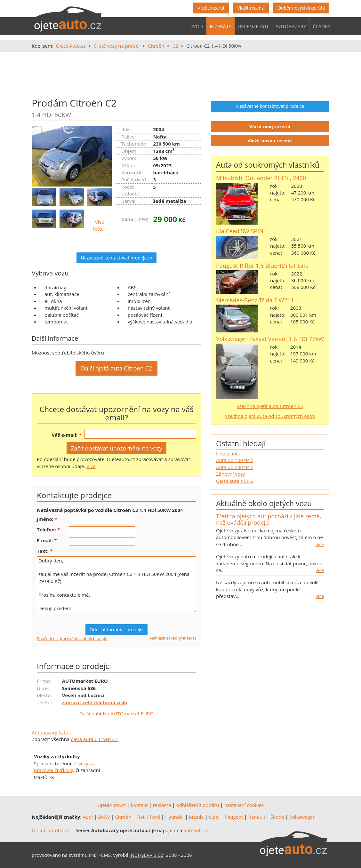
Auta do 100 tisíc (234, 460)
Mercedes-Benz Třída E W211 (255, 300)
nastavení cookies (244, 805)
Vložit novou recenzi (270, 141)
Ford (155, 817)
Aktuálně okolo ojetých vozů (264, 503)
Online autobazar (51, 830)
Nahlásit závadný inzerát (173, 638)
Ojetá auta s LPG (234, 481)
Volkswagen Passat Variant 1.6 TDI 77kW (270, 339)
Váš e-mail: (64, 435)
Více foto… (100, 225)
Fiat (141, 817)
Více (91, 466)
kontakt (139, 805)
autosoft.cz (196, 830)
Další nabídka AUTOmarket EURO (116, 713)
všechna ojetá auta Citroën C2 (270, 406)
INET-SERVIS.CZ (147, 855)
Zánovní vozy (231, 474)
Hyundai (174, 817)
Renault (257, 817)
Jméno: (45, 519)
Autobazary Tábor (52, 732)
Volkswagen (303, 817)
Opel (214, 817)
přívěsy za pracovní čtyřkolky (64, 767)
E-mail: (45, 540)
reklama (162, 805)
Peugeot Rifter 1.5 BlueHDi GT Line (262, 266)
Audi (88, 817)
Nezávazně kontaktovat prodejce (270, 106)
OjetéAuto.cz (112, 805)
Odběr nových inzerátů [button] (301, 8)
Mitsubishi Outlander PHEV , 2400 (261, 178)
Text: (43, 551)
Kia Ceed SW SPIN (240, 231)
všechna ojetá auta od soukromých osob (270, 416)
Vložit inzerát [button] (211, 8)
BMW (104, 817)
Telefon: (46, 530)
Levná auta (228, 453)
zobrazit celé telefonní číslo (95, 702)
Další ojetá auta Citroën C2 (116, 368)
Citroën (123, 817)
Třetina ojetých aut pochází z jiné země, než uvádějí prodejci (269, 519)
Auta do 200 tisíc (234, 467)
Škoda (277, 817)
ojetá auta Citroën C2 (94, 739)
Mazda (196, 817)
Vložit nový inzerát (270, 127)
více (320, 544)
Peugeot (234, 817)
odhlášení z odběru (198, 805)
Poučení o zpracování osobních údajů (72, 639)
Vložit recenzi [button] (251, 8)
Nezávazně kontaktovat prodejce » (116, 258)
